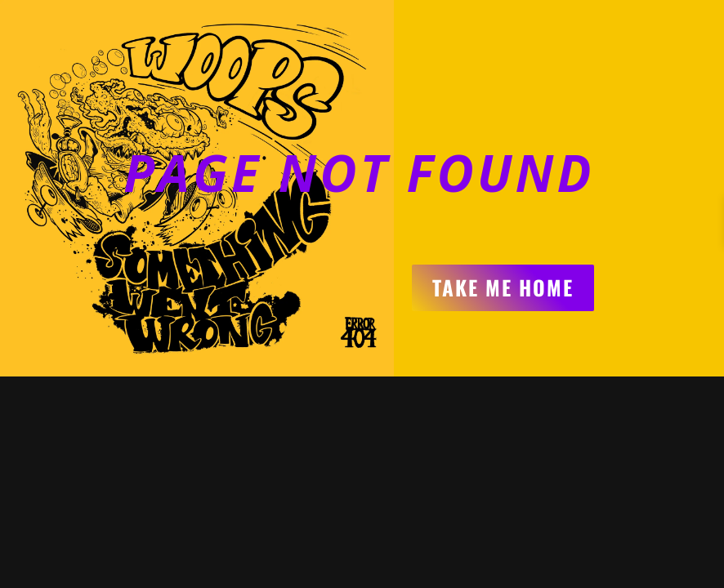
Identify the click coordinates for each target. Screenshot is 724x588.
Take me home (503, 287)
